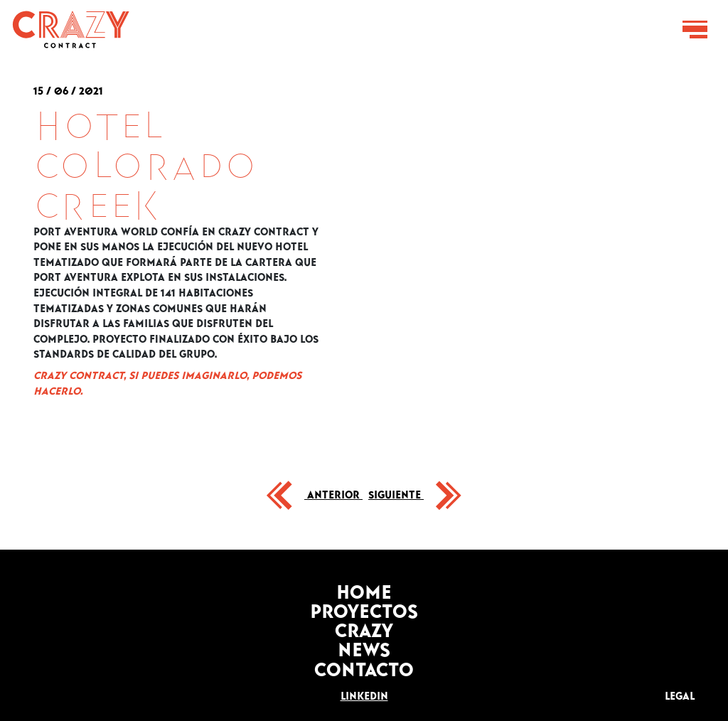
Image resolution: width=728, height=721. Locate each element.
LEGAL (680, 693)
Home (364, 588)
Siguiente (396, 492)
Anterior (333, 492)
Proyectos (364, 607)
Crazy (364, 626)
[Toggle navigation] (695, 30)
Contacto (364, 665)
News (364, 645)
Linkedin (364, 693)
